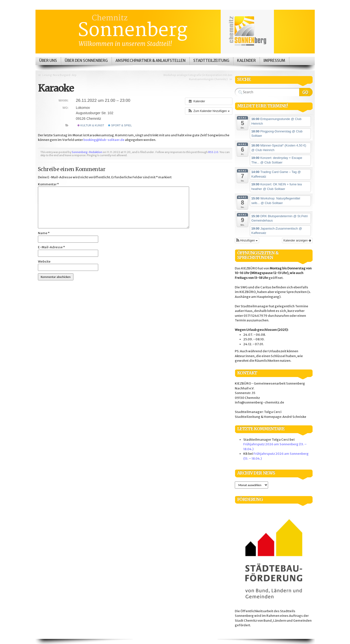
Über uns (48, 61)
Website (44, 262)
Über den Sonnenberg (86, 61)
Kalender (246, 61)
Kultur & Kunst (91, 125)
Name (44, 233)
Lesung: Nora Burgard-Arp (60, 75)
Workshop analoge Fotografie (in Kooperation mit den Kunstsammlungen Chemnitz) (198, 77)
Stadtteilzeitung (211, 61)
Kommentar (48, 184)
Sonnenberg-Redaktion (87, 152)
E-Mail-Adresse (51, 247)
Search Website (306, 92)
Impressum (274, 61)
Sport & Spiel (120, 125)
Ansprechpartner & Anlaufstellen (150, 61)
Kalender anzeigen (297, 240)
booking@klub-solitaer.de (104, 140)
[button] (209, 111)
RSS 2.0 (213, 152)
